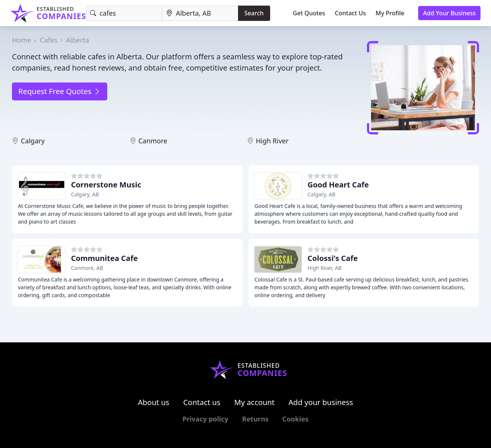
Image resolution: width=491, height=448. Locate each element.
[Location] (200, 13)
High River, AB (325, 268)
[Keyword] (124, 13)
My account (254, 402)
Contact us (202, 402)
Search (254, 13)
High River (272, 141)
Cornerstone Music (106, 185)
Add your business (321, 402)
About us (154, 402)
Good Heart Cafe (338, 185)
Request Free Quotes (60, 91)
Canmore (153, 141)
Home (21, 40)
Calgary (33, 141)
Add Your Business (449, 13)
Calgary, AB (85, 194)
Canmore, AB (87, 268)
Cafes (49, 40)
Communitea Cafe (104, 258)
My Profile (390, 13)
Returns (255, 419)
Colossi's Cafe (333, 258)
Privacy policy (205, 419)
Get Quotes (309, 13)
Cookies (295, 419)
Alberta (78, 40)
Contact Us (350, 13)
